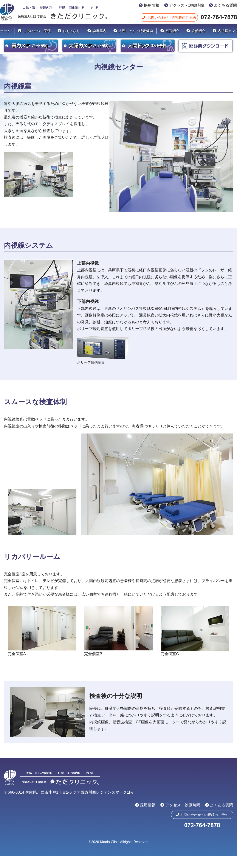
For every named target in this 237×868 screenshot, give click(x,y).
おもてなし (71, 31)
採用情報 (152, 5)
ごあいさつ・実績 (37, 31)
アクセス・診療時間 (186, 5)
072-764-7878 (219, 17)
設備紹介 (198, 31)
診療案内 (99, 31)
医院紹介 (172, 31)
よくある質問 (225, 5)
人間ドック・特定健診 (136, 31)
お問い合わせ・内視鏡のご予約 (172, 17)
